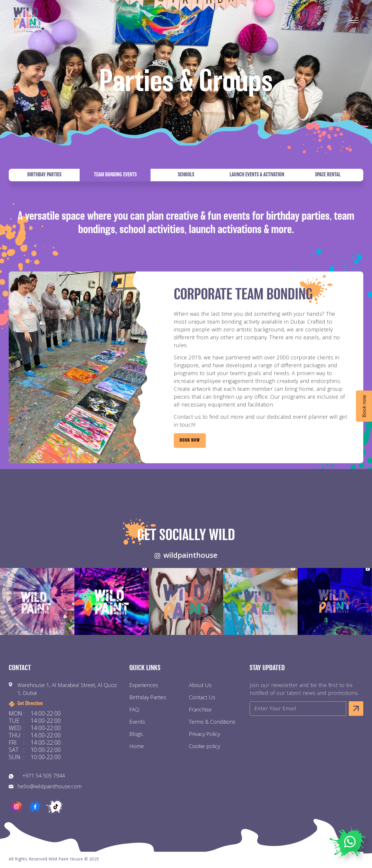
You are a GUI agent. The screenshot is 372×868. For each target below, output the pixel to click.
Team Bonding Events (115, 175)
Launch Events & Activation (257, 175)
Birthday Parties (44, 175)
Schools (186, 175)
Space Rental (328, 175)
